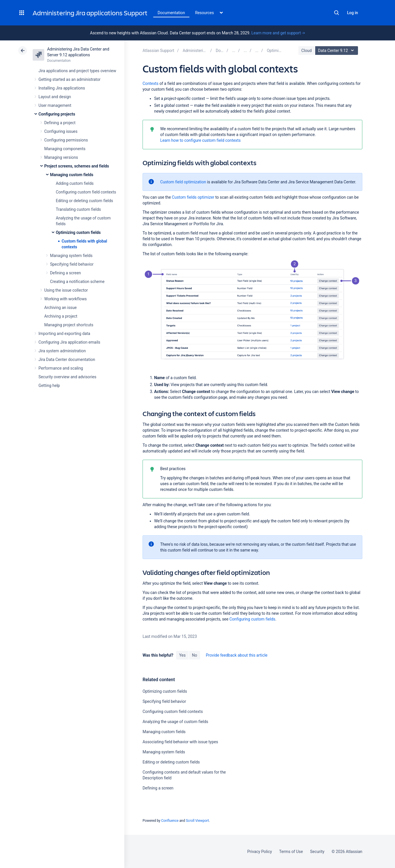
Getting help (49, 385)
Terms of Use (291, 852)
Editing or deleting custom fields (84, 201)
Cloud (307, 51)
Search (337, 13)
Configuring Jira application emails (69, 342)
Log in (352, 13)
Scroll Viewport (197, 821)
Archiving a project (61, 316)
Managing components (65, 149)
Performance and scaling (61, 368)
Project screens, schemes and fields (77, 166)
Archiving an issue (60, 308)
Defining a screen (65, 273)
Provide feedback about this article (237, 655)
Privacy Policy (260, 852)
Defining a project (60, 123)
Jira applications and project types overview (77, 71)
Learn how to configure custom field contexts (200, 140)
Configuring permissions (66, 140)
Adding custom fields (75, 183)
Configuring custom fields (252, 619)
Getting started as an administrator (70, 79)
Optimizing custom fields (78, 232)
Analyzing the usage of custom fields (175, 722)
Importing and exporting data (64, 334)
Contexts (151, 83)
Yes (182, 655)
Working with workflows (65, 299)
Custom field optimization (183, 182)
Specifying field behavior (72, 264)
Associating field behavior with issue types (180, 742)
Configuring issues (61, 131)
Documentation (171, 13)
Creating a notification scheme (77, 282)
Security (317, 852)
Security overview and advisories (67, 377)
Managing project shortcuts (69, 325)
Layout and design (55, 97)
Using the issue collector (66, 290)
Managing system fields (71, 256)
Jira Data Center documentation (67, 360)
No (195, 655)
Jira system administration (62, 351)
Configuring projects (57, 114)
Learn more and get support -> (278, 33)
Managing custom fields (72, 175)
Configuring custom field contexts (86, 192)
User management (55, 105)
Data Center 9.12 (337, 51)
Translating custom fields (78, 209)
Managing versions (61, 157)
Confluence (170, 821)
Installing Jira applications (62, 88)
